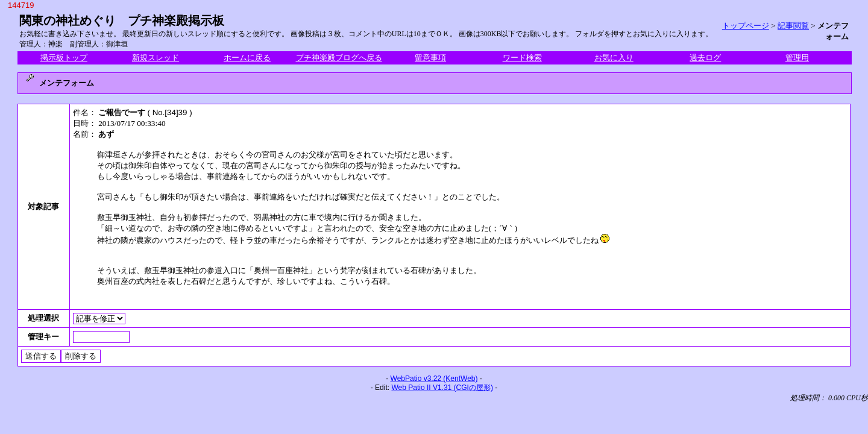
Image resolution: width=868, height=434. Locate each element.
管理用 (797, 58)
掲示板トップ (64, 58)
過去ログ (705, 58)
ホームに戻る (247, 58)
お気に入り (614, 58)
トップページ (746, 26)
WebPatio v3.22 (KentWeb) (434, 379)
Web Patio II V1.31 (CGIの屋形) (442, 388)
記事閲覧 (793, 26)
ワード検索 (522, 58)
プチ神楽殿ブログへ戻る (339, 58)
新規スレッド (156, 58)
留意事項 (430, 58)
